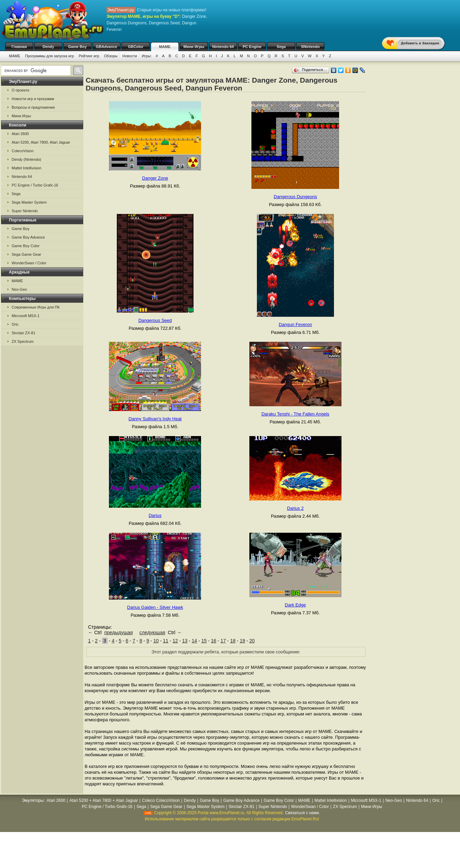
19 (243, 641)
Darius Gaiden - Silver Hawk (155, 607)
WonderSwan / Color (29, 263)
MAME (165, 47)
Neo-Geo (19, 289)
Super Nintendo (25, 211)
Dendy (48, 47)
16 (214, 641)
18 (233, 641)
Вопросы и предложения (33, 107)
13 (185, 641)
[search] (35, 71)
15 (204, 641)
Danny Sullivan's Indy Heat (155, 419)
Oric (15, 324)
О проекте (21, 90)
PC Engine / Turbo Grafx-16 (35, 185)
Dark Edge (295, 605)
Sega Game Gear (26, 254)
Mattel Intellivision (27, 168)
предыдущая (118, 632)
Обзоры (111, 56)
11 (166, 641)
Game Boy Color (26, 246)
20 (252, 641)
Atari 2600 (20, 134)
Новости (130, 56)
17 (223, 641)
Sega (281, 47)
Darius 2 (295, 508)
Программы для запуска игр (49, 56)
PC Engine (252, 47)
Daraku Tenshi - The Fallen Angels (295, 414)
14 (195, 641)
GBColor (135, 47)
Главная (19, 47)
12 (175, 641)
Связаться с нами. (302, 813)
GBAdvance (107, 47)
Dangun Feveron (295, 324)
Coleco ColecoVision (161, 800)
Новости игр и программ (33, 99)
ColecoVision (23, 151)
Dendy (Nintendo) (26, 159)
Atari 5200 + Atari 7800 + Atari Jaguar (104, 800)
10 (156, 641)
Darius (155, 515)
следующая (152, 632)
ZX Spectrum (23, 341)
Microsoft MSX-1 (26, 316)
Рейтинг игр (89, 56)
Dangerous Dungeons (295, 197)
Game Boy (77, 47)
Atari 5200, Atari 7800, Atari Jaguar (41, 142)
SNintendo (310, 47)
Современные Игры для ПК (36, 307)
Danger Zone (155, 178)
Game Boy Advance (28, 237)
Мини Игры (194, 47)
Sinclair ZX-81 (23, 333)
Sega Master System (29, 202)
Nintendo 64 (223, 47)
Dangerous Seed (155, 320)
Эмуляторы (33, 800)
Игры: (147, 56)
